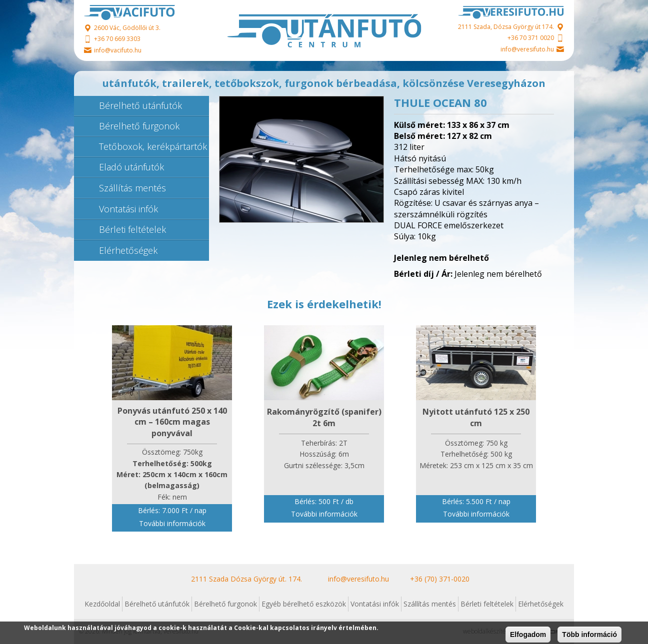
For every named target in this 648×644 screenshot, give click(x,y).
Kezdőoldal (102, 604)
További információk (172, 523)
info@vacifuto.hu (118, 50)
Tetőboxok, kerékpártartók (153, 146)
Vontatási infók (128, 209)
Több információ (589, 635)
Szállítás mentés (132, 188)
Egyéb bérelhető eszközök (304, 604)
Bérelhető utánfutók (140, 105)
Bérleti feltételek (132, 229)
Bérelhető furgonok (139, 126)
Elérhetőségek (128, 250)
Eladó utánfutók (131, 167)
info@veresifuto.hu (527, 49)
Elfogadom (528, 635)
